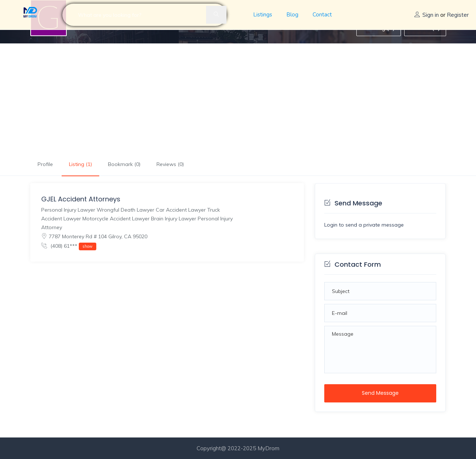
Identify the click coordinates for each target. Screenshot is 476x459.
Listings (263, 15)
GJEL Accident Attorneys (81, 199)
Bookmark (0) (124, 164)
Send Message (380, 393)
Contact (322, 15)
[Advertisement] (238, 98)
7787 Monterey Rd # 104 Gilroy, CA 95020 (94, 236)
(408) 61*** (69, 246)
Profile (45, 164)
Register (458, 15)
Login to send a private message (364, 225)
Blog (292, 15)
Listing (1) (80, 164)
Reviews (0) (170, 164)
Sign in (431, 15)
